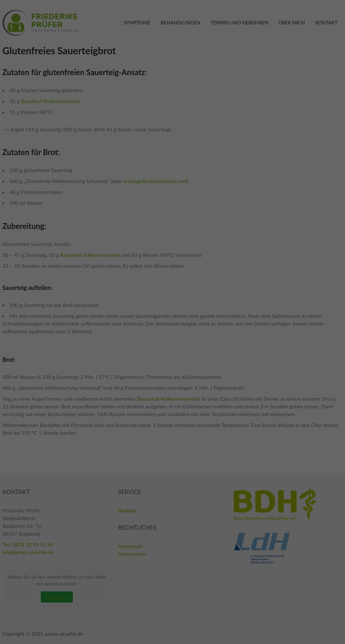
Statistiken (164, 308)
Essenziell (112, 308)
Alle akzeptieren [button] (172, 331)
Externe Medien (222, 308)
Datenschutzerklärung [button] (176, 391)
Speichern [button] (172, 350)
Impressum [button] (203, 391)
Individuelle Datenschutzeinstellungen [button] (172, 383)
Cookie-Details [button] (145, 391)
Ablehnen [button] (173, 369)
